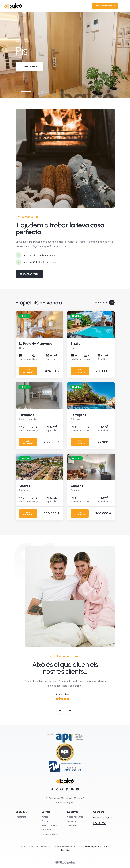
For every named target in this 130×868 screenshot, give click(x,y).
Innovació (72, 821)
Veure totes (105, 303)
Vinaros (25, 486)
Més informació (29, 67)
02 (35, 91)
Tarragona (27, 415)
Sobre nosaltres (75, 817)
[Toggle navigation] (124, 6)
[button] (60, 711)
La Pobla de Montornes (36, 344)
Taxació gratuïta (49, 834)
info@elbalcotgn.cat (103, 818)
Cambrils (77, 486)
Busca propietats (29, 274)
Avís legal (78, 847)
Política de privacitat (93, 847)
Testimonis (73, 825)
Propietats (21, 817)
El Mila (76, 344)
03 (42, 91)
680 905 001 (100, 823)
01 (18, 91)
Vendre (45, 817)
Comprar (46, 821)
